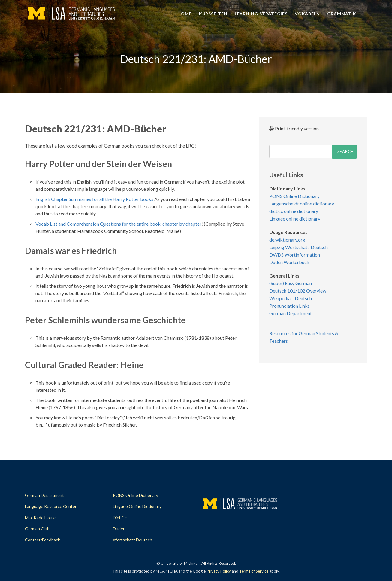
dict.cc (120, 517)
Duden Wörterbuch (289, 262)
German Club (37, 529)
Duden (119, 529)
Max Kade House (41, 517)
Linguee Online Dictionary (137, 506)
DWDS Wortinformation (295, 255)
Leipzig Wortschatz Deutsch (299, 247)
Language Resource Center (51, 506)
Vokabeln (307, 14)
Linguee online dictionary (295, 219)
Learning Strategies (261, 14)
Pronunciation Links (289, 306)
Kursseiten (213, 14)
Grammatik (342, 14)
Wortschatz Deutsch (133, 540)
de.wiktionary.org (287, 240)
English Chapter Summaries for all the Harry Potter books (94, 199)
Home (185, 14)
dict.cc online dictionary (294, 211)
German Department (291, 313)
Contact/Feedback (42, 540)
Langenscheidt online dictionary (302, 204)
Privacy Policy (219, 571)
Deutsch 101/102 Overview (298, 291)
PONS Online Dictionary (294, 196)
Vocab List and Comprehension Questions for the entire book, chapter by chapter (118, 224)
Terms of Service (254, 571)
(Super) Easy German (291, 283)
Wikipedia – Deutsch (291, 298)
